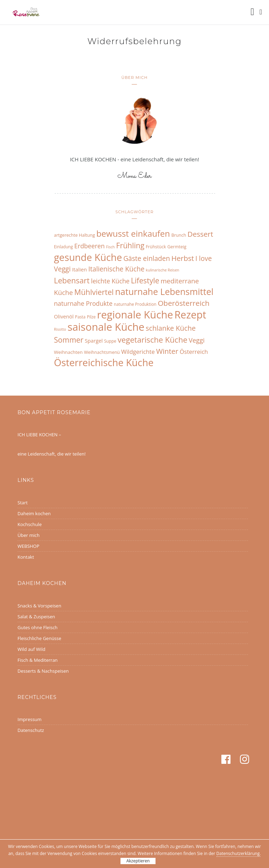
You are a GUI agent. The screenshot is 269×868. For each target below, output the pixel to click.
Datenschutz (31, 730)
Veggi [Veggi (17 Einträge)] (197, 340)
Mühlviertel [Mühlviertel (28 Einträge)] (94, 292)
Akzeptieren (138, 861)
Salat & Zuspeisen (36, 617)
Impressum (30, 719)
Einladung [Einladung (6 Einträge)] (63, 247)
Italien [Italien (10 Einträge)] (80, 269)
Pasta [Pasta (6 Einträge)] (80, 317)
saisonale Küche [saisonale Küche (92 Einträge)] (106, 327)
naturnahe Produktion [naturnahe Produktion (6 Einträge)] (135, 304)
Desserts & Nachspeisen (43, 671)
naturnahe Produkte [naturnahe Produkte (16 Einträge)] (83, 303)
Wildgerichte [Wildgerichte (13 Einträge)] (138, 352)
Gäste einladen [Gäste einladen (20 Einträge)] (147, 258)
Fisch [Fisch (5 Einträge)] (111, 247)
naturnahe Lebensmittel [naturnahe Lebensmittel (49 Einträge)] (164, 291)
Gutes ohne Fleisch (37, 627)
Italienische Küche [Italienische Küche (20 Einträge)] (116, 269)
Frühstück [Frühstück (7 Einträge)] (156, 247)
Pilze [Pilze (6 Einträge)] (91, 317)
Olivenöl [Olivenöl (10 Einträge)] (64, 316)
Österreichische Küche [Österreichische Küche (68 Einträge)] (104, 362)
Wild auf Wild (31, 649)
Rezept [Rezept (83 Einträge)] (190, 314)
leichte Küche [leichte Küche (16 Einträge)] (110, 281)
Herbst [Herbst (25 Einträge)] (183, 258)
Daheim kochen (34, 513)
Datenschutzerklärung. (239, 853)
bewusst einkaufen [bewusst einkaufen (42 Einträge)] (133, 233)
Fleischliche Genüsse (39, 638)
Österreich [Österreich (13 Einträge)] (194, 352)
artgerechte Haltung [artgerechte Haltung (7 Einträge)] (74, 235)
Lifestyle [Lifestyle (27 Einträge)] (145, 280)
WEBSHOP (28, 546)
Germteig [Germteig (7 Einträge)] (177, 247)
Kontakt (26, 557)
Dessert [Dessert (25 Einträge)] (200, 234)
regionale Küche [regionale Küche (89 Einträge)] (135, 314)
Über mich (29, 535)
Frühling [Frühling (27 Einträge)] (130, 245)
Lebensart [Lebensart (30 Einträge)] (72, 280)
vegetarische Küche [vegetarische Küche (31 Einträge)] (153, 339)
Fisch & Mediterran (38, 660)
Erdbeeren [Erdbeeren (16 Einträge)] (89, 246)
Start (23, 503)
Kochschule (30, 524)
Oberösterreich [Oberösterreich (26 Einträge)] (184, 303)
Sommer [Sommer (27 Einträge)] (69, 340)
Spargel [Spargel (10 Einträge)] (94, 341)
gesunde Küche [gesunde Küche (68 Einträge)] (88, 257)
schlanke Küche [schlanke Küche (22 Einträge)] (171, 328)
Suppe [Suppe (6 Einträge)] (110, 341)
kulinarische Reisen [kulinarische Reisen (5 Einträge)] (162, 270)
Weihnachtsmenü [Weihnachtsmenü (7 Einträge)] (102, 352)
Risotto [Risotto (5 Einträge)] (60, 329)
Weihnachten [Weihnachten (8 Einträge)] (68, 352)
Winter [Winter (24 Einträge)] (167, 351)
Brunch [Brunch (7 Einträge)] (179, 235)
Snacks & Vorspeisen (39, 606)
